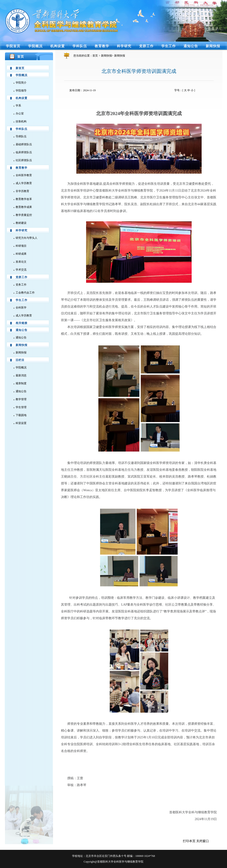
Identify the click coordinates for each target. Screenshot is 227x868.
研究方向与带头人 (27, 238)
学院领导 (21, 91)
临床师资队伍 (24, 152)
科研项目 (21, 246)
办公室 (20, 113)
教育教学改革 (24, 199)
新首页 (20, 68)
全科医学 (21, 308)
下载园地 (21, 415)
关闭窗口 (203, 841)
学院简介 (21, 83)
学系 (18, 106)
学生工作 (169, 46)
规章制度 (21, 383)
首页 (95, 56)
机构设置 (58, 46)
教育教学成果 (24, 207)
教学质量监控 (24, 215)
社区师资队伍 (24, 160)
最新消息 (21, 375)
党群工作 (146, 46)
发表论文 (21, 262)
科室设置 (21, 423)
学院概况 (35, 46)
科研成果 (21, 254)
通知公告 (191, 46)
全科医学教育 (24, 175)
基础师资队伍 (24, 144)
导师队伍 (21, 136)
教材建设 (21, 223)
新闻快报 (213, 46)
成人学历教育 (24, 183)
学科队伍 (80, 46)
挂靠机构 (21, 121)
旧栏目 (20, 360)
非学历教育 (22, 191)
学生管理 (21, 407)
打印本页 (189, 841)
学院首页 (13, 46)
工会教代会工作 (25, 293)
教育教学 (102, 46)
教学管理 (21, 399)
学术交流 (21, 270)
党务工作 (21, 285)
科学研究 (124, 46)
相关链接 (22, 323)
